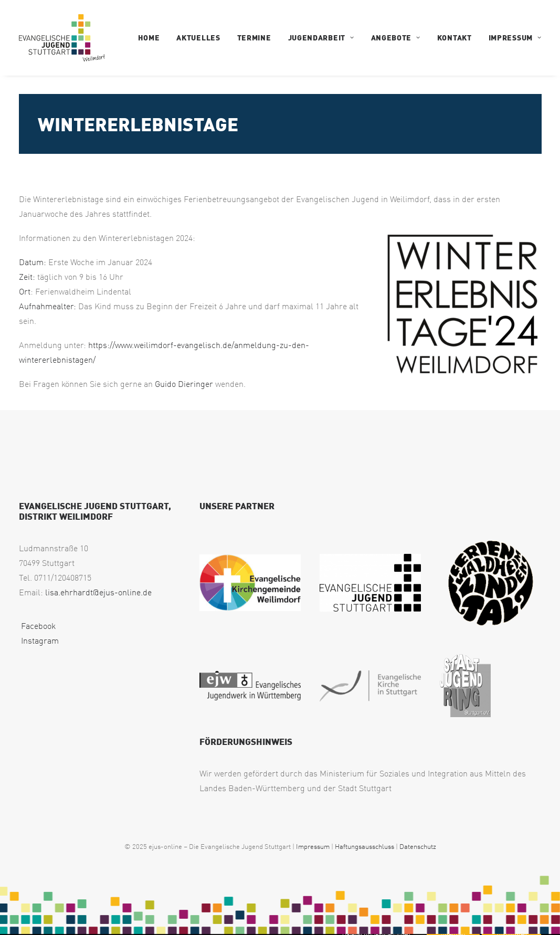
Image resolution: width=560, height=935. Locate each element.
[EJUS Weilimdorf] (62, 38)
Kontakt (455, 38)
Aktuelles (198, 38)
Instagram (39, 640)
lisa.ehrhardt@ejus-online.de (98, 592)
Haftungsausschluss (364, 846)
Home (149, 38)
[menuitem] (153, 38)
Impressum (515, 38)
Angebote (396, 38)
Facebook (37, 626)
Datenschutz (418, 846)
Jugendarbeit (321, 38)
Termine (254, 38)
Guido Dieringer (184, 384)
